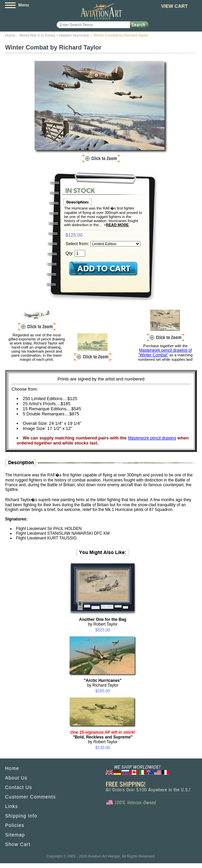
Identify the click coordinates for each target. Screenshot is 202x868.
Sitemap (15, 835)
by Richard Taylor (103, 683)
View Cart (174, 6)
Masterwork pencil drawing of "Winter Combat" (165, 353)
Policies (15, 825)
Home (10, 35)
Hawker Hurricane (74, 35)
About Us (16, 778)
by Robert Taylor (103, 622)
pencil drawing (152, 438)
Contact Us (19, 787)
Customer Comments (30, 797)
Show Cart (18, 844)
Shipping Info (21, 816)
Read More (117, 225)
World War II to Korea (37, 35)
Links (12, 806)
